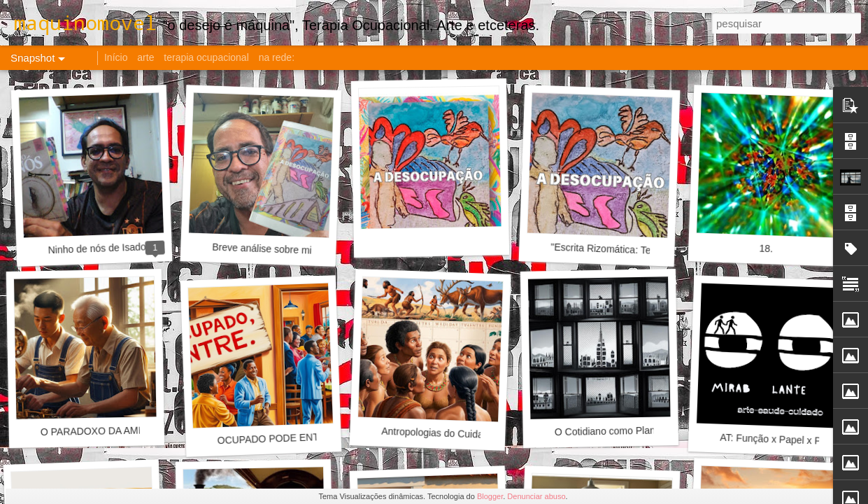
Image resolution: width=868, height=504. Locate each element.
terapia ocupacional (206, 57)
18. (766, 249)
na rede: (277, 57)
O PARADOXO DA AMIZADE (104, 431)
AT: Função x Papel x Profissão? (790, 440)
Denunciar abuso (536, 496)
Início (116, 57)
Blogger (490, 496)
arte (145, 57)
